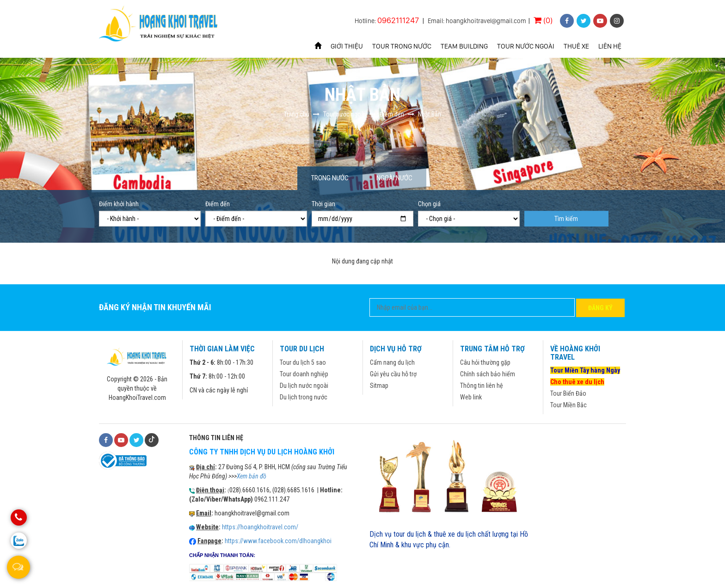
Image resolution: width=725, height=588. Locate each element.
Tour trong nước (402, 46)
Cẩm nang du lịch (392, 362)
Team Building (464, 46)
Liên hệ (610, 46)
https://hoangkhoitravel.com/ (260, 527)
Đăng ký (600, 308)
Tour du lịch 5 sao (303, 362)
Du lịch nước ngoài (304, 386)
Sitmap (379, 386)
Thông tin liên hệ (482, 386)
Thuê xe (576, 46)
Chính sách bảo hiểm (488, 374)
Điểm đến (218, 204)
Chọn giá (429, 204)
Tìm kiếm (566, 219)
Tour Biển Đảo (568, 393)
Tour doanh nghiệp (304, 374)
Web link (471, 397)
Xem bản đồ (252, 476)
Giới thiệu (347, 46)
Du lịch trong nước (304, 397)
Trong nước (330, 178)
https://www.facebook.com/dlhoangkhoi (278, 541)
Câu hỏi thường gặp (485, 362)
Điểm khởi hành (119, 204)
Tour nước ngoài (526, 46)
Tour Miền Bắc (568, 405)
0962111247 (398, 20)
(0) (543, 20)
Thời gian (323, 204)
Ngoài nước (394, 178)
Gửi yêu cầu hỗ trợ (393, 374)
